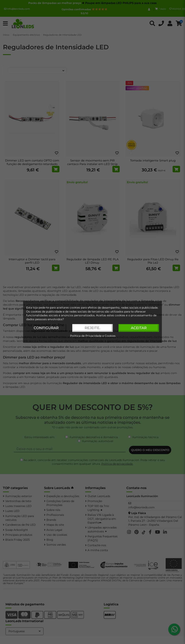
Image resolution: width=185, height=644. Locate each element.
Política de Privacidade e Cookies (93, 336)
